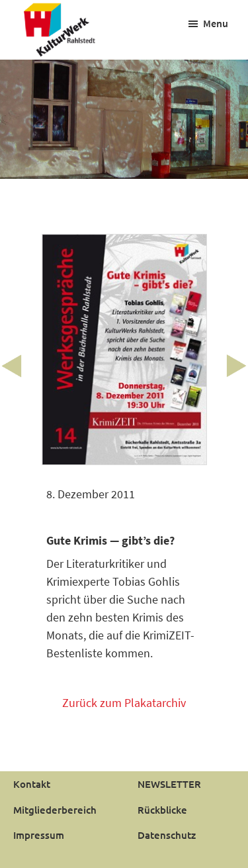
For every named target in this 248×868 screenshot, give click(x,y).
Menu (216, 23)
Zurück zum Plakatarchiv (124, 703)
